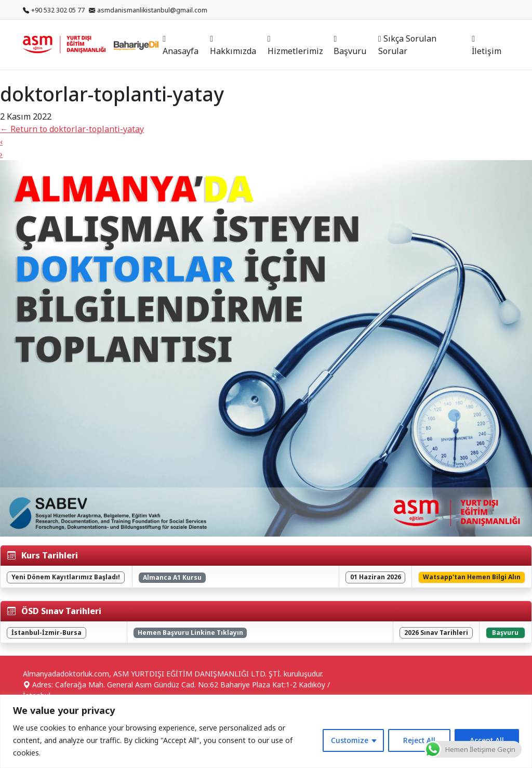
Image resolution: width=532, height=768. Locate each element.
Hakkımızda (233, 46)
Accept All (487, 740)
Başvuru (350, 46)
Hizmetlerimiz (295, 46)
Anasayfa (181, 46)
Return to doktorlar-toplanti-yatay (72, 129)
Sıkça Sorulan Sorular (407, 45)
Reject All (419, 740)
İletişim (487, 46)
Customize (350, 740)
